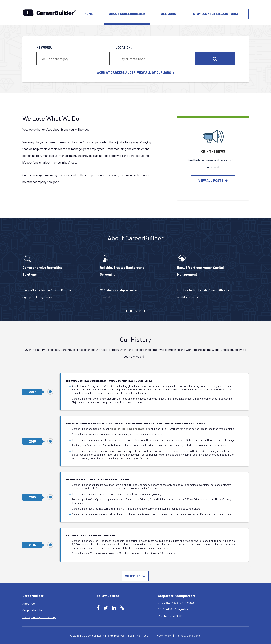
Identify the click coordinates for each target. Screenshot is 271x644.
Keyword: (44, 47)
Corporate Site (32, 610)
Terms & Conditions (188, 636)
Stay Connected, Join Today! (216, 14)
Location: (124, 47)
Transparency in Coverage (39, 617)
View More (135, 576)
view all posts (213, 181)
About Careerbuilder (127, 14)
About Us (29, 603)
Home (89, 14)
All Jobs (168, 14)
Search (215, 59)
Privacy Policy (162, 636)
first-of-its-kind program (127, 429)
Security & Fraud (138, 636)
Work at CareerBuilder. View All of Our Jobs (136, 73)
